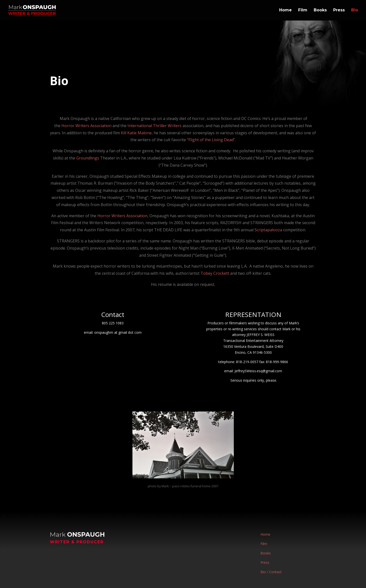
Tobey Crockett (215, 273)
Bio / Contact (271, 572)
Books (320, 11)
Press (339, 11)
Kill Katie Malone (136, 133)
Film (303, 11)
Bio (355, 11)
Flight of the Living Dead (211, 140)
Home (285, 11)
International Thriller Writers (155, 126)
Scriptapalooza (268, 230)
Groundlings (88, 158)
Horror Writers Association (86, 126)
